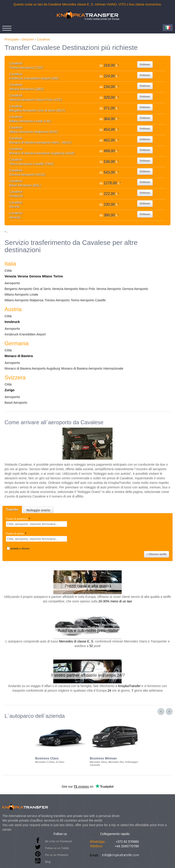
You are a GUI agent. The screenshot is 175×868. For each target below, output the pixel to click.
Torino (58, 276)
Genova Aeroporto (135, 289)
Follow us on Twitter (57, 848)
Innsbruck (12, 322)
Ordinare (145, 64)
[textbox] (36, 524)
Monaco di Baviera (19, 356)
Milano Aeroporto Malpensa (24, 300)
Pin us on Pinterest (57, 855)
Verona (23, 276)
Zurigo (10, 390)
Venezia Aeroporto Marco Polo (73, 289)
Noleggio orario (38, 510)
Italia (10, 264)
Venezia (10, 276)
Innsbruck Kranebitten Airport (25, 334)
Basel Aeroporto (16, 403)
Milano (47, 276)
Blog (48, 862)
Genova (35, 276)
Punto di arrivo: (16, 534)
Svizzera (15, 377)
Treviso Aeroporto (57, 300)
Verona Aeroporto (109, 289)
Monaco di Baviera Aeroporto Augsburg (32, 368)
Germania (17, 343)
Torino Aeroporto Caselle (88, 300)
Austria (13, 309)
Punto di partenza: (18, 519)
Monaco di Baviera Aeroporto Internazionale (92, 368)
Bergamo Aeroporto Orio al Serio (28, 289)
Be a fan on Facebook (58, 841)
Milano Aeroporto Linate (21, 294)
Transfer (12, 510)
